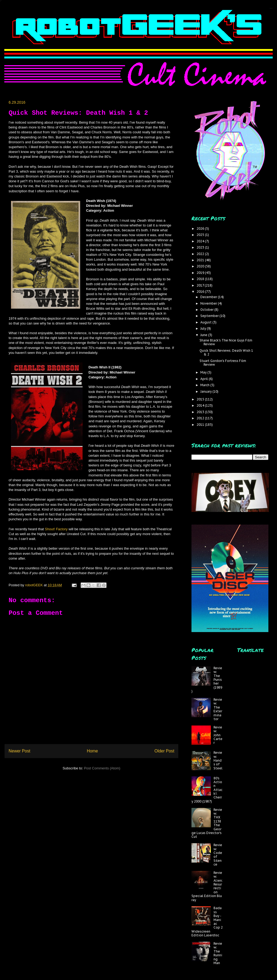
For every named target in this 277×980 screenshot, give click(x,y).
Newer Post (19, 751)
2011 (201, 425)
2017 (201, 285)
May (204, 372)
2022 (201, 254)
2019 (201, 273)
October (207, 310)
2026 (201, 229)
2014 (201, 405)
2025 (201, 235)
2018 (201, 279)
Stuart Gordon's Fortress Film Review (223, 363)
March (205, 385)
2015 (201, 399)
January (206, 391)
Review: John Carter (218, 735)
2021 (201, 260)
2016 (201, 292)
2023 (201, 247)
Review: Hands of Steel (218, 760)
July (204, 328)
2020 (201, 266)
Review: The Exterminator (218, 709)
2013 (201, 412)
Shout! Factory (56, 529)
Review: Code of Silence (218, 855)
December (209, 297)
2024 (201, 241)
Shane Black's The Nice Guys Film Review (226, 342)
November (209, 303)
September (210, 316)
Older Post (164, 751)
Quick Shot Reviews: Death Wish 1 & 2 (226, 352)
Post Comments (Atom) (102, 768)
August (206, 322)
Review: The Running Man (218, 953)
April (205, 379)
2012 (201, 418)
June (204, 335)
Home (93, 751)
